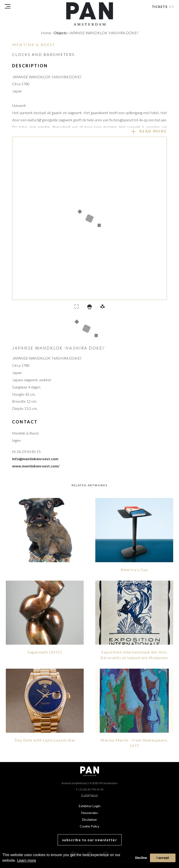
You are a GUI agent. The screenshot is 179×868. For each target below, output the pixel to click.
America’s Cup (134, 570)
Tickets (160, 7)
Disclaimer (89, 819)
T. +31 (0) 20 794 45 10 (90, 789)
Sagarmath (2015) (45, 652)
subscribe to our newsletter (90, 840)
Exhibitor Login (90, 806)
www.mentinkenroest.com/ (36, 466)
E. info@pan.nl (90, 795)
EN (172, 7)
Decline (141, 858)
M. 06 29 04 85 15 (26, 451)
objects (61, 33)
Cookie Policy (89, 826)
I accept (163, 858)
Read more (153, 131)
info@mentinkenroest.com (35, 459)
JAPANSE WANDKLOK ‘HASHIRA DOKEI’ (104, 33)
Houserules (89, 813)
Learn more (27, 860)
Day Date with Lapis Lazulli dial (45, 740)
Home (47, 33)
